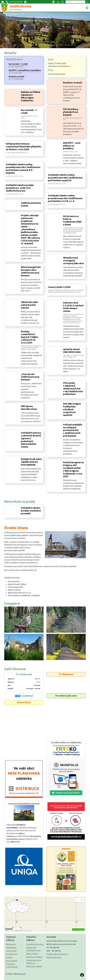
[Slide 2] (21, 45)
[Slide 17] (66, 45)
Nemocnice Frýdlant (34, 957)
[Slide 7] (36, 45)
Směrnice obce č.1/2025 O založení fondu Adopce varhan (73, 307)
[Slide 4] (27, 45)
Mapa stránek (12, 961)
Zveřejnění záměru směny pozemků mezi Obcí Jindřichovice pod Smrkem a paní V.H (65, 178)
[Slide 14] (57, 45)
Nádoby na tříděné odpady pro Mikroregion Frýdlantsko (31, 96)
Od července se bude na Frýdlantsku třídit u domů (72, 221)
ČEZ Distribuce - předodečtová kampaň (71, 112)
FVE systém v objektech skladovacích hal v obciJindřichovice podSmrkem (73, 389)
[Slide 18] (69, 45)
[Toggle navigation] (87, 8)
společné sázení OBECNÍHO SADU (72, 351)
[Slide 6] (33, 45)
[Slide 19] (72, 45)
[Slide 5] (30, 45)
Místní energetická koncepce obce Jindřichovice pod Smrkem (31, 271)
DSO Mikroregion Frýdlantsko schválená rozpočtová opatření (72, 409)
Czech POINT (11, 951)
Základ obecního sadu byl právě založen (29, 305)
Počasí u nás (24, 682)
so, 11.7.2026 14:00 (16, 78)
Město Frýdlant (32, 954)
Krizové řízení (24, 702)
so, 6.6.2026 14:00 (25, 72)
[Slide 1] (18, 45)
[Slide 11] (48, 45)
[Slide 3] (24, 45)
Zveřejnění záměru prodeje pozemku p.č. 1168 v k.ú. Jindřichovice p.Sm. (20, 188)
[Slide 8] (39, 45)
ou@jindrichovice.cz (60, 954)
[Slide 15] (60, 45)
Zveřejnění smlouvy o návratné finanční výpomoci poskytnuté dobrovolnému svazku (31, 440)
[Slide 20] (75, 45)
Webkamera (66, 674)
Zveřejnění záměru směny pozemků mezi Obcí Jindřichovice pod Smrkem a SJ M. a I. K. (65, 198)
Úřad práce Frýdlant (34, 966)
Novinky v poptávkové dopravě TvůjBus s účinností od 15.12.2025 (30, 337)
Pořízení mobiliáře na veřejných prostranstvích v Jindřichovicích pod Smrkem (73, 430)
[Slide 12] (51, 45)
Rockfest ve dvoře (73, 83)
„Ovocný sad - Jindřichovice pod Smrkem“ (30, 377)
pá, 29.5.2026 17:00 (18, 65)
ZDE (35, 570)
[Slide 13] (54, 45)
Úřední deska (11, 948)
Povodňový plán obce (66, 696)
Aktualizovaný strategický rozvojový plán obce (73, 261)
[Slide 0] (15, 45)
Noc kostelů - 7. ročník (29, 112)
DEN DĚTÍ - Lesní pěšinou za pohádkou (72, 146)
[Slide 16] (63, 45)
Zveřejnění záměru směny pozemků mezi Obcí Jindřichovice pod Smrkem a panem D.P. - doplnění (23, 169)
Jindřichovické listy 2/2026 (31, 204)
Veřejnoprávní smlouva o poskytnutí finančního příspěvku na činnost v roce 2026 (23, 147)
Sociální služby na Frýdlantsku (66, 749)
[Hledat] (75, 2)
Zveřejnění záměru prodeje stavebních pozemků (31, 511)
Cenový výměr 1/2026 (59, 287)
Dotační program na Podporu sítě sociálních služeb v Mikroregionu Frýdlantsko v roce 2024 (73, 469)
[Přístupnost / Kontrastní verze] (54, 2)
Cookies (9, 957)
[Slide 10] (45, 45)
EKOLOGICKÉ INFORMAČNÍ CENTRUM (24, 804)
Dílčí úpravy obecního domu (29, 408)
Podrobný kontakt (54, 957)
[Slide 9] (42, 45)
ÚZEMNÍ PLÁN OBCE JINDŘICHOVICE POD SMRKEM (31, 462)
